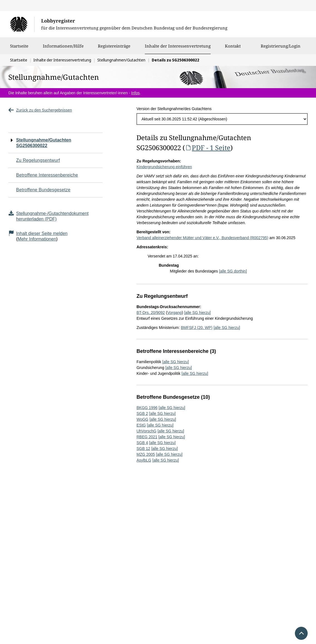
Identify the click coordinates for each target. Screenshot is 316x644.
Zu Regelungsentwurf (38, 160)
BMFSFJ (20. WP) (197, 328)
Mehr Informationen (37, 239)
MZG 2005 (146, 454)
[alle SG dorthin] (233, 271)
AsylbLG (144, 460)
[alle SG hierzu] (197, 313)
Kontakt (233, 49)
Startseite (19, 49)
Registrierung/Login (281, 49)
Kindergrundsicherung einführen (164, 167)
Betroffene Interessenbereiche (47, 175)
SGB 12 (143, 449)
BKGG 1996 (147, 408)
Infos (135, 93)
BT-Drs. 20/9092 (151, 313)
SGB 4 (142, 443)
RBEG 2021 (147, 437)
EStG (141, 425)
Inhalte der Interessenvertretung (178, 46)
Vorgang (175, 313)
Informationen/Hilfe (63, 49)
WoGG (142, 419)
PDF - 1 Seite (208, 148)
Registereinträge (114, 49)
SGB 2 (142, 413)
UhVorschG (146, 431)
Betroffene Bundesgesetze (43, 190)
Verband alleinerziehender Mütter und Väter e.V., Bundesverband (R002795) (202, 238)
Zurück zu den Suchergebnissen (40, 110)
